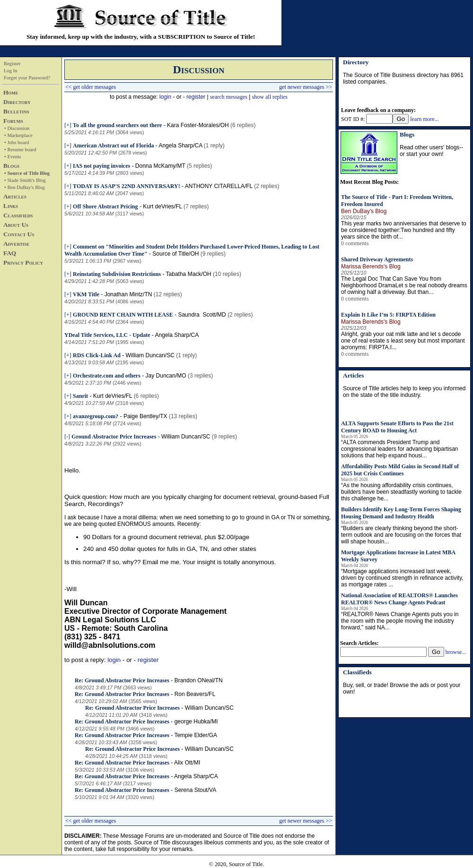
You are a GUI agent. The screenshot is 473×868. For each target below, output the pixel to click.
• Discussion (17, 128)
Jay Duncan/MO (166, 376)
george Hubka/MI (196, 722)
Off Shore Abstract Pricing (105, 206)
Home (11, 92)
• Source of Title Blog (27, 173)
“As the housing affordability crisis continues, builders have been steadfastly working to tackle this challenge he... (401, 492)
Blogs (11, 166)
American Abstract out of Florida (113, 146)
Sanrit (80, 396)
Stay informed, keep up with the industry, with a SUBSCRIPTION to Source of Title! (141, 37)
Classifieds (18, 215)
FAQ (10, 253)
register (196, 97)
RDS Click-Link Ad (97, 355)
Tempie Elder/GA (196, 735)
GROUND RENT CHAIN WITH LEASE (123, 315)
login (165, 97)
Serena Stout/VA (196, 790)
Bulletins (16, 111)
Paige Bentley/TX (145, 416)
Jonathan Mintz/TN (128, 294)
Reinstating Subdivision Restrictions (117, 274)
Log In (11, 71)
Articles (15, 196)
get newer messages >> (306, 87)
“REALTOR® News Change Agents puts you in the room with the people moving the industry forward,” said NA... (400, 621)
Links (11, 206)
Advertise (16, 244)
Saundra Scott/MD (202, 315)
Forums (13, 121)
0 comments (355, 243)
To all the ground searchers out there (117, 125)
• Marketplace (18, 135)
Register (12, 64)
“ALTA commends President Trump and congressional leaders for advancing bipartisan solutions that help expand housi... (399, 449)
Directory (17, 102)
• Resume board (20, 150)
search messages (229, 97)
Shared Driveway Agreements (377, 259)
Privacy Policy (23, 262)
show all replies (270, 97)
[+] (68, 125)
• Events (13, 157)
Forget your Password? (27, 78)
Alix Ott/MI (187, 763)
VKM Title (86, 294)
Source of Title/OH (175, 254)
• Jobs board (17, 142)
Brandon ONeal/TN (199, 680)
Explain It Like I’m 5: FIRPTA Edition (388, 315)
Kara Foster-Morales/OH (198, 125)
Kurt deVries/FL (162, 206)
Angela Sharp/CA (180, 146)
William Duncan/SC (150, 355)
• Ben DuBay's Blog (25, 187)
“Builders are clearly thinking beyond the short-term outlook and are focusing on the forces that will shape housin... (401, 535)
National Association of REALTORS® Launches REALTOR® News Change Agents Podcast (399, 599)
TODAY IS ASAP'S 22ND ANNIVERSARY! (127, 186)
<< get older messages (91, 87)
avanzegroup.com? (96, 416)
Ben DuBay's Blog (364, 211)
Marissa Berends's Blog (371, 266)
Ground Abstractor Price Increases (114, 437)
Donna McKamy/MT (160, 166)
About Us (16, 225)
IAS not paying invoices (101, 166)
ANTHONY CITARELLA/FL (219, 186)
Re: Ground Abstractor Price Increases (122, 680)
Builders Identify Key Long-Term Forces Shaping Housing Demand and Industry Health (401, 513)
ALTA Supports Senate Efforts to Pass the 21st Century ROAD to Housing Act (397, 427)
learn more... (425, 119)
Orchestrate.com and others (107, 376)
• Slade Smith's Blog (25, 180)
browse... (456, 652)
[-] (67, 437)
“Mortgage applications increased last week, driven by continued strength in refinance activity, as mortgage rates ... (402, 578)
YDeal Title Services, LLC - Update (107, 335)
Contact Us (19, 234)
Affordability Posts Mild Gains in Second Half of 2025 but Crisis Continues (400, 470)
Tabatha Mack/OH (189, 274)
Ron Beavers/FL (195, 694)
